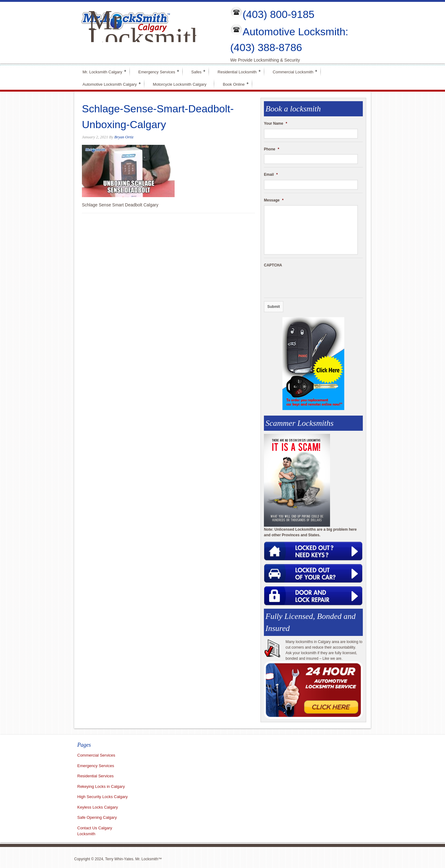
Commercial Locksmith (293, 71)
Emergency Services (157, 71)
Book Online (234, 84)
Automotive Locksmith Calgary (110, 84)
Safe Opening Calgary (97, 817)
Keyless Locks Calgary (98, 807)
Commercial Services (96, 755)
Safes (196, 71)
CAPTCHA (273, 265)
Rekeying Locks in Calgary (101, 786)
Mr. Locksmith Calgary (102, 71)
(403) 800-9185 (279, 14)
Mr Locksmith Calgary (146, 38)
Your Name (275, 123)
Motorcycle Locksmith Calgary (180, 84)
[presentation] (311, 283)
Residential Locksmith (237, 71)
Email (271, 175)
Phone (271, 149)
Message (274, 200)
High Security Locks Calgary (102, 797)
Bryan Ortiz (124, 137)
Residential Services (95, 776)
